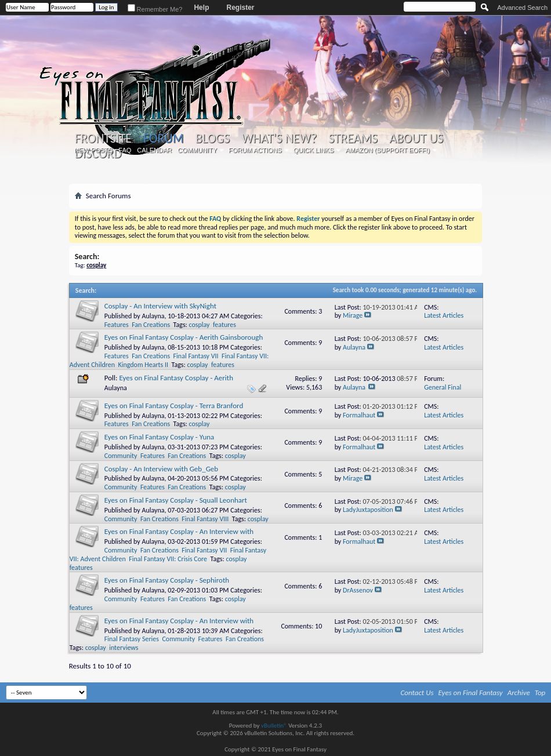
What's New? (279, 139)
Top (540, 693)
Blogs (213, 139)
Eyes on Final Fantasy (471, 693)
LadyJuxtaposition (368, 510)
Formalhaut (359, 415)
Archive (519, 693)
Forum (163, 138)
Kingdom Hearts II (143, 365)
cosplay (200, 325)
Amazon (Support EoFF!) (387, 150)
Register (240, 8)
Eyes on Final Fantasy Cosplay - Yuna (159, 437)
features (224, 325)
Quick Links (314, 150)
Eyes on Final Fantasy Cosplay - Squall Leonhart (176, 500)
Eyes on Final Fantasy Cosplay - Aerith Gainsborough (184, 337)
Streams (353, 139)
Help (201, 8)
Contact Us (417, 693)
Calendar (154, 150)
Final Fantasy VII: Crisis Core (168, 559)
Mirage (353, 315)
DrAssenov (358, 590)
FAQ (125, 150)
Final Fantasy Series (132, 639)
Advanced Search (522, 8)
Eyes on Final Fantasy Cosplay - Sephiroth (167, 580)
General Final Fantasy (443, 392)
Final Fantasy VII (196, 356)
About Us (416, 139)
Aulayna (153, 316)
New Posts (93, 150)
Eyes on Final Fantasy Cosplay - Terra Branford (174, 406)
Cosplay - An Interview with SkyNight (160, 306)
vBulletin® (274, 726)
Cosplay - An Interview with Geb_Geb (161, 469)
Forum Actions (255, 150)
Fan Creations (151, 325)
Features (117, 325)
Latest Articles (444, 315)
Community (197, 150)
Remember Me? (155, 9)
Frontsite (103, 139)
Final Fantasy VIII (205, 519)
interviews (124, 648)
